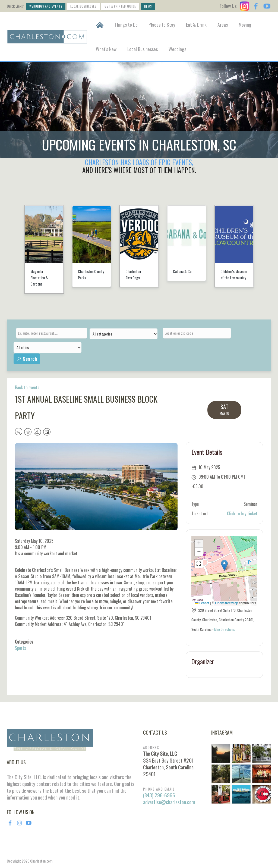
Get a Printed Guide (120, 6)
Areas (223, 24)
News (148, 6)
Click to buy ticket (242, 513)
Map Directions (225, 629)
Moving (245, 24)
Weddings (177, 49)
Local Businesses (83, 6)
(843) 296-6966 (159, 795)
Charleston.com (41, 861)
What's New (106, 49)
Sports (20, 648)
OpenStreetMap (227, 603)
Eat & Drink (196, 24)
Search (27, 359)
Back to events (27, 387)
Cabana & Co (182, 271)
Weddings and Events (46, 6)
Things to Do (126, 24)
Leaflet (202, 603)
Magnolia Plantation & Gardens (39, 278)
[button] (224, 565)
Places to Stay (162, 24)
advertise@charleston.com (169, 802)
